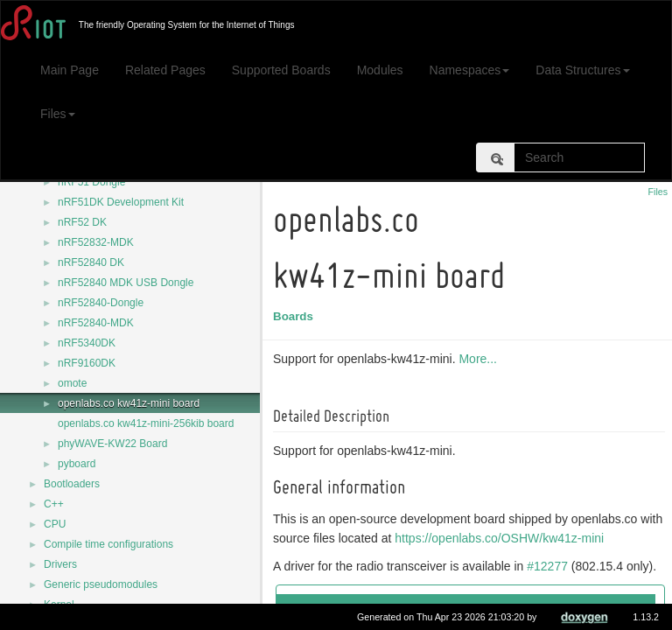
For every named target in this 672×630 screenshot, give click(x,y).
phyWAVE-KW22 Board (112, 444)
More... (480, 359)
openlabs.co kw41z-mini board (129, 403)
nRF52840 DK (91, 262)
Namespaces (470, 70)
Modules (380, 70)
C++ (54, 504)
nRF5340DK (87, 343)
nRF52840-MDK (96, 323)
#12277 (550, 566)
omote (72, 383)
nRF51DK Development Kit (121, 202)
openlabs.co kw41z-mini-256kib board (146, 423)
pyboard (77, 464)
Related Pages (165, 70)
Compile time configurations (108, 544)
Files (58, 114)
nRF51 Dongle (91, 182)
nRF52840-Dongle (101, 303)
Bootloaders (72, 484)
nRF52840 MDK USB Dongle (126, 283)
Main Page (70, 70)
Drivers (60, 564)
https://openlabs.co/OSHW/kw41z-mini (527, 538)
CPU (55, 524)
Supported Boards (281, 70)
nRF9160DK (87, 363)
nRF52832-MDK (96, 242)
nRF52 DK (82, 222)
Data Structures (582, 70)
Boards (296, 316)
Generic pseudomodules (101, 584)
